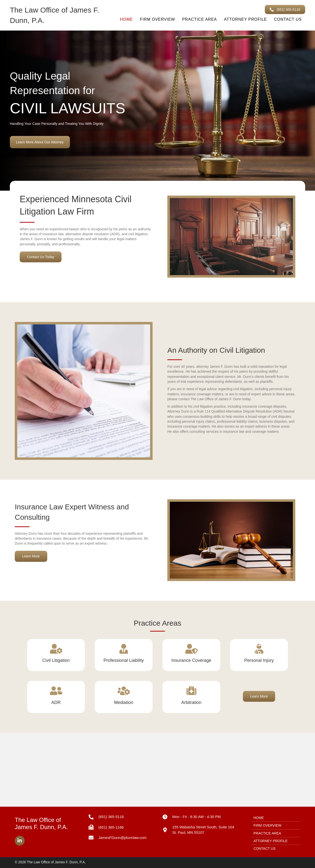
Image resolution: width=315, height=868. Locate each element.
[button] (285, 9)
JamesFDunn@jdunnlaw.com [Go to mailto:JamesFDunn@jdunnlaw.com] (122, 838)
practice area (199, 19)
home (126, 19)
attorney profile (245, 19)
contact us (288, 19)
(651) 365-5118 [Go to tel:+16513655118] (111, 817)
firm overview (158, 19)
